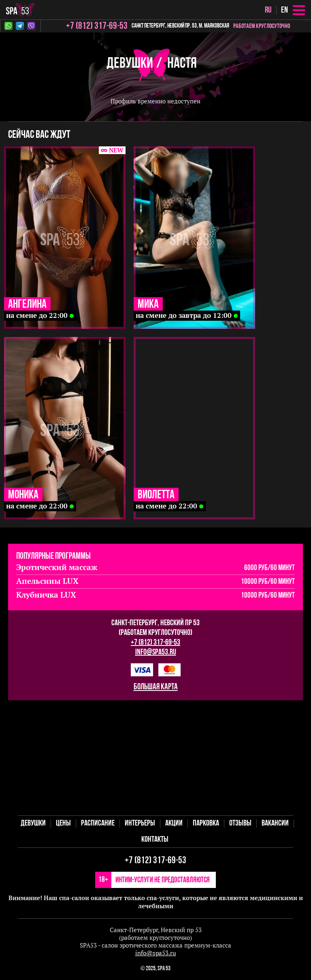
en (284, 10)
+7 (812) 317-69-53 (155, 643)
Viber (31, 26)
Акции (174, 823)
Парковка (206, 823)
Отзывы (240, 823)
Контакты (155, 840)
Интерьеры (140, 823)
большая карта (156, 687)
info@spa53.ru (156, 652)
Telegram (20, 26)
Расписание (98, 823)
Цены (63, 823)
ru (268, 10)
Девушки (130, 64)
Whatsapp (9, 26)
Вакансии (275, 823)
